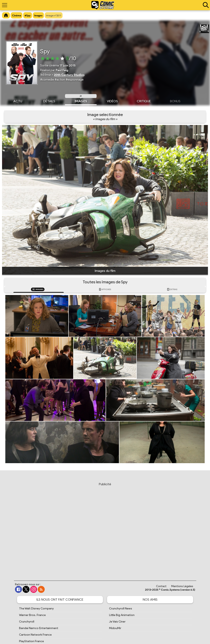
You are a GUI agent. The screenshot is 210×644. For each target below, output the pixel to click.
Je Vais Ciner (117, 622)
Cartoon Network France (35, 635)
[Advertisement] (106, 528)
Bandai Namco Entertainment (39, 628)
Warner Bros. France (32, 615)
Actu (18, 101)
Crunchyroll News (121, 609)
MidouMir (115, 628)
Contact (161, 586)
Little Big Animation (122, 615)
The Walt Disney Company (36, 609)
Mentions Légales (182, 586)
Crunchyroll (27, 622)
